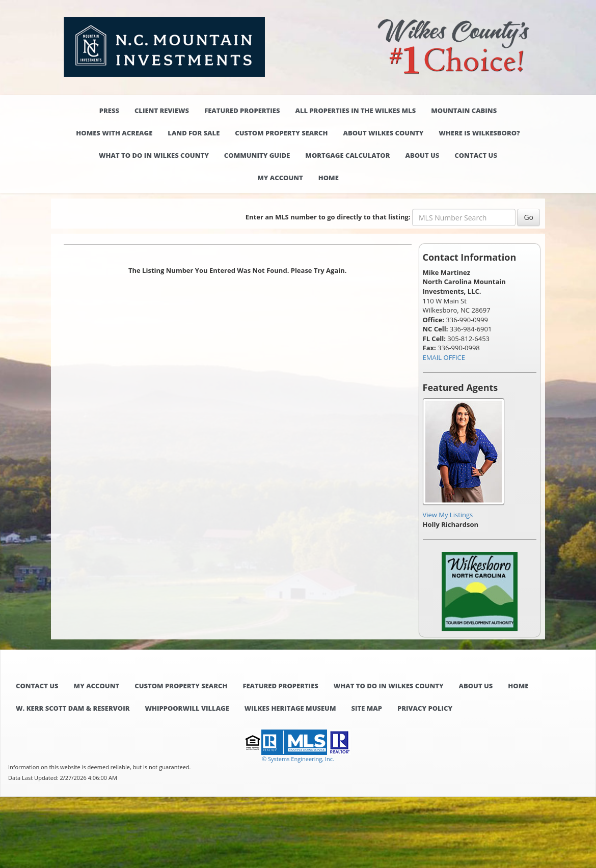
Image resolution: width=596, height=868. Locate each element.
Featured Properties (242, 110)
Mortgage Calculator (347, 155)
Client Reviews (162, 110)
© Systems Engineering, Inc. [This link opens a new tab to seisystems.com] (298, 759)
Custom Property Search (281, 133)
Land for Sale (194, 133)
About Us (423, 155)
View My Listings (448, 515)
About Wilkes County (384, 133)
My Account (280, 178)
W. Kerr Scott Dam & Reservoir (73, 708)
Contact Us (476, 155)
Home (329, 178)
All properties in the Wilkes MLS (355, 110)
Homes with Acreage (114, 133)
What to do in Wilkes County (154, 155)
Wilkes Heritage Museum (290, 708)
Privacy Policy (425, 708)
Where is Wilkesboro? (479, 133)
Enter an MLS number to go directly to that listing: (328, 217)
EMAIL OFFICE (444, 357)
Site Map (367, 708)
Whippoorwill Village (187, 708)
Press (109, 110)
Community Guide (257, 155)
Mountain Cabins (464, 110)
